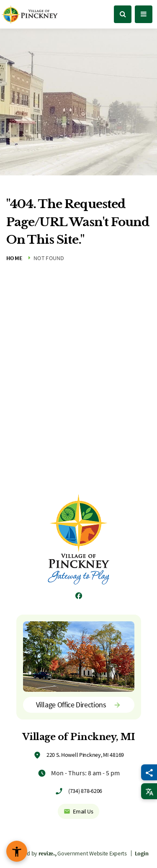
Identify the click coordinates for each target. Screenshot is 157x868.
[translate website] (149, 791)
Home (14, 258)
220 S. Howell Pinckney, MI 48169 (85, 755)
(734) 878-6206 (85, 791)
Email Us (78, 811)
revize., (48, 853)
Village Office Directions (79, 705)
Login (142, 853)
